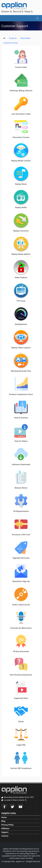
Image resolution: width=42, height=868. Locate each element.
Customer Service (11, 43)
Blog (3, 821)
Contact (5, 836)
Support (5, 832)
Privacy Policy (7, 825)
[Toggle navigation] (38, 18)
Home (4, 817)
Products (13, 38)
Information (25, 38)
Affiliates (5, 828)
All (4, 38)
